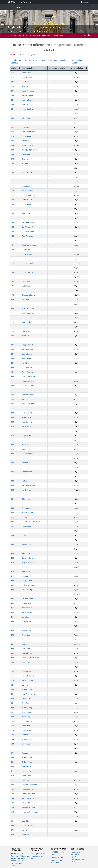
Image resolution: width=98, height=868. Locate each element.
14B (12, 227)
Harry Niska (26, 426)
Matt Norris (26, 449)
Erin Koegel (26, 535)
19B (12, 295)
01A (12, 73)
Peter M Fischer (28, 599)
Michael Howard (28, 676)
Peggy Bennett (27, 345)
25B (12, 368)
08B (12, 150)
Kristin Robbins (28, 513)
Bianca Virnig (27, 689)
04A (12, 100)
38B (12, 526)
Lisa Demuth (27, 204)
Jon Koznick (26, 730)
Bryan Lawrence (28, 386)
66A (12, 821)
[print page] (88, 35)
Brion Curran (27, 508)
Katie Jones (26, 771)
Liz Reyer (25, 685)
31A (12, 426)
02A (12, 82)
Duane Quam (27, 354)
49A (12, 653)
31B (12, 436)
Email (53, 854)
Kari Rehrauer (27, 490)
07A (12, 136)
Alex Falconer (27, 653)
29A (12, 404)
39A (12, 535)
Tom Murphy (27, 159)
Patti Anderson (27, 454)
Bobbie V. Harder (28, 263)
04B (12, 105)
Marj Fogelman (27, 322)
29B (12, 413)
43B (12, 590)
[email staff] (85, 35)
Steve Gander (27, 77)
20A (12, 300)
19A (12, 286)
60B (12, 767)
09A (12, 154)
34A (12, 472)
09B (12, 159)
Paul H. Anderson (28, 195)
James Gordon (27, 395)
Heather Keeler (27, 100)
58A (12, 739)
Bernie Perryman (28, 222)
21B (12, 322)
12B (12, 200)
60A (12, 762)
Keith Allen (26, 286)
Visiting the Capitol (18, 858)
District (14, 68)
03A (12, 91)
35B (12, 490)
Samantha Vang (28, 526)
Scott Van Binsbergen (30, 245)
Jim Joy (25, 105)
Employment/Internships (20, 856)
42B (12, 581)
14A (12, 222)
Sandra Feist (27, 544)
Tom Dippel (26, 572)
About (75, 63)
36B (12, 508)
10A (12, 163)
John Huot (26, 726)
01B (12, 77)
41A (12, 563)
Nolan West (26, 445)
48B (12, 649)
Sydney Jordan (27, 762)
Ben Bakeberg (27, 708)
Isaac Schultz (27, 173)
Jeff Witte (26, 735)
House (12, 55)
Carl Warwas (27, 141)
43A (12, 585)
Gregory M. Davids (29, 377)
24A (12, 354)
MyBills (73, 857)
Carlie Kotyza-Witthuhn (30, 658)
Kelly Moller (26, 553)
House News (75, 852)
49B (12, 658)
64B (12, 803)
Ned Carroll (26, 576)
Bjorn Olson (26, 331)
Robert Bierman (28, 721)
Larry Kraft (26, 617)
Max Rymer (26, 399)
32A (12, 445)
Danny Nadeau (27, 472)
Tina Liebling (27, 358)
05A (12, 109)
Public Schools (52, 60)
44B (12, 603)
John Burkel (26, 73)
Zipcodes (14, 60)
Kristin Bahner (27, 517)
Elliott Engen (27, 499)
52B (12, 689)
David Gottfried (28, 558)
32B (12, 449)
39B (12, 544)
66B (12, 826)
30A (12, 417)
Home (10, 35)
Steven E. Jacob (28, 309)
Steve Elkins (26, 671)
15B (12, 236)
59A (12, 753)
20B (12, 309)
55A (12, 712)
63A (12, 789)
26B (12, 377)
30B (12, 422)
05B (12, 118)
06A (12, 127)
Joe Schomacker (28, 313)
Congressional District (57, 68)
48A (12, 644)
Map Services (34, 35)
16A (12, 245)
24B (12, 358)
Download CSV (78, 60)
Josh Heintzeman (28, 132)
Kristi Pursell (27, 739)
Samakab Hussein (29, 807)
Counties (63, 60)
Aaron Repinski (27, 372)
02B (12, 86)
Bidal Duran (26, 82)
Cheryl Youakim (28, 621)
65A (12, 807)
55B (12, 717)
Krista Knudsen (28, 109)
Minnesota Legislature (22, 2)
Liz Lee (24, 830)
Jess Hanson (27, 712)
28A (12, 395)
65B (12, 812)
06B (12, 132)
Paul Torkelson (27, 236)
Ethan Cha (26, 635)
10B (12, 173)
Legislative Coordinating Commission (34, 27)
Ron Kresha (26, 163)
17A (12, 254)
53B (12, 699)
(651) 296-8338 (57, 852)
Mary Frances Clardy (30, 694)
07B (12, 141)
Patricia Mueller (28, 349)
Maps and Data (20, 35)
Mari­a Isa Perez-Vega (30, 812)
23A (12, 345)
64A (12, 798)
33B (12, 463)
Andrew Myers (27, 608)
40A (12, 553)
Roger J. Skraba (28, 91)
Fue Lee (25, 753)
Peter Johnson (27, 145)
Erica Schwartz (27, 272)
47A (12, 631)
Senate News (76, 854)
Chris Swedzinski (28, 231)
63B (12, 794)
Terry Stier (26, 336)
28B (12, 399)
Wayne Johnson (28, 563)
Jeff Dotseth (27, 186)
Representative (28, 68)
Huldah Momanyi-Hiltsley (31, 522)
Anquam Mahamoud (30, 785)
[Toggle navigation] (11, 7)
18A (12, 272)
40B (12, 558)
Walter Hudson (27, 417)
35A (12, 485)
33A (12, 454)
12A (12, 195)
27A (12, 381)
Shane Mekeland (28, 381)
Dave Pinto (26, 803)
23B (12, 349)
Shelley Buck (27, 631)
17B (12, 263)
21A (12, 313)
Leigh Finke (26, 821)
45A (12, 608)
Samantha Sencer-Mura (31, 789)
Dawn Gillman (27, 254)
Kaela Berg (26, 717)
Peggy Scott (26, 436)
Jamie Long (26, 776)
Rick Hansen (27, 699)
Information (59, 35)
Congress (32, 55)
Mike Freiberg (27, 590)
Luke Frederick (27, 281)
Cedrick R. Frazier (28, 585)
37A (12, 513)
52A (12, 685)
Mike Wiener (26, 118)
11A (12, 186)
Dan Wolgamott (28, 227)
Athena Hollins (27, 826)
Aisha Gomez (27, 780)
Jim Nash (25, 644)
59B (12, 758)
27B (12, 386)
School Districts (25, 60)
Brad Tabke (26, 703)
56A (12, 721)
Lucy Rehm (26, 649)
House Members (37, 856)
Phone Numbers (57, 858)
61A (12, 771)
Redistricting (46, 35)
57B (12, 735)
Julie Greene (26, 662)
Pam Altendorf (27, 300)
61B (12, 776)
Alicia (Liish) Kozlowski (30, 150)
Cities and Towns (39, 60)
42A (12, 576)
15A (12, 231)
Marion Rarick (27, 413)
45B (12, 612)
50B (12, 671)
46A (12, 617)
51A (12, 676)
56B (12, 726)
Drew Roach (26, 744)
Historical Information (19, 854)
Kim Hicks (26, 363)
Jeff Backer (26, 154)
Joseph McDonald (29, 404)
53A (12, 694)
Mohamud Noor (28, 767)
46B (12, 621)
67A (12, 830)
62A (12, 780)
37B (12, 517)
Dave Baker (26, 250)
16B (12, 250)
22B (12, 336)
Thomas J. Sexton (29, 295)
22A (12, 331)
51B (12, 680)
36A (12, 499)
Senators (34, 858)
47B (12, 635)
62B (12, 785)
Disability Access (17, 861)
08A (12, 145)
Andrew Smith (27, 368)
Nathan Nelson (27, 191)
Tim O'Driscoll (27, 213)
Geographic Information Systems (27, 31)
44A (12, 599)
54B (12, 708)
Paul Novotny (27, 422)
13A (12, 204)
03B (12, 95)
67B (12, 835)
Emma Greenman (28, 794)
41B (12, 572)
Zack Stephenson (28, 485)
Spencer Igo (26, 136)
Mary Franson (27, 200)
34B (12, 481)
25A (12, 363)
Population (79, 68)
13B (12, 213)
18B (12, 281)
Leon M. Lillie (27, 603)
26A (12, 372)
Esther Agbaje (27, 758)
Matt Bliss (26, 86)
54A (12, 703)
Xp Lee (24, 481)
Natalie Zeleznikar (28, 95)
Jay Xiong (26, 835)
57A (12, 730)
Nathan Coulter (28, 680)
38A (12, 522)
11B (12, 191)
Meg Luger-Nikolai (29, 798)
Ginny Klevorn (27, 581)
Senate (21, 55)
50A (12, 662)
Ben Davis (26, 127)
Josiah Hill (26, 463)
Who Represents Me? (39, 854)
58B (12, 744)
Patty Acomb (27, 612)
